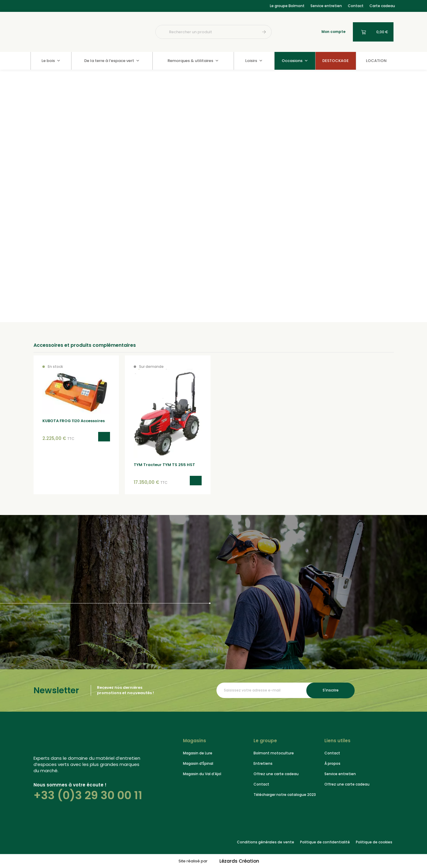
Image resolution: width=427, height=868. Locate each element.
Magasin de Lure (198, 753)
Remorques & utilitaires (193, 61)
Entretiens (263, 763)
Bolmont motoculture (274, 753)
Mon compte (333, 32)
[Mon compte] (317, 32)
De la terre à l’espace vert (112, 61)
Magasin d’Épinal (198, 763)
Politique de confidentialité (325, 842)
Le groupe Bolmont (287, 6)
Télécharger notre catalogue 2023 (285, 794)
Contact (356, 6)
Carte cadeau (382, 6)
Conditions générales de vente (266, 842)
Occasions (295, 61)
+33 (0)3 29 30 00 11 (88, 795)
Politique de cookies (374, 842)
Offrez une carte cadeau (276, 774)
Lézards (239, 861)
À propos (332, 763)
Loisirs (254, 61)
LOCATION (376, 61)
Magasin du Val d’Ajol (202, 774)
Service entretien (326, 6)
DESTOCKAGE (336, 61)
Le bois (51, 61)
